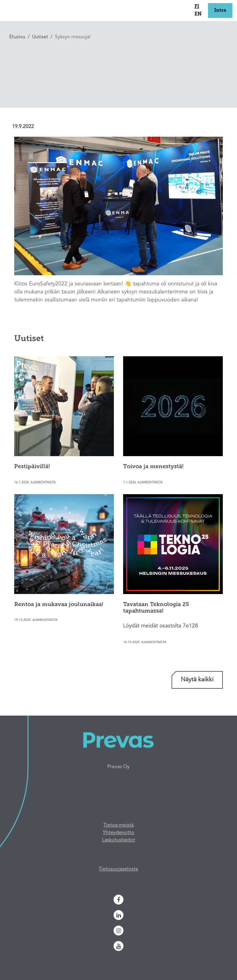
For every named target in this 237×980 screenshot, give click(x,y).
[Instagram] (118, 931)
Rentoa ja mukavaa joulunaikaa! (59, 605)
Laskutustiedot (119, 840)
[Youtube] (118, 946)
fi (197, 7)
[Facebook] (118, 900)
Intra (220, 11)
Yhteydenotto (118, 833)
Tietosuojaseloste (118, 869)
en (198, 14)
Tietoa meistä (118, 825)
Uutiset (40, 37)
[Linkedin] (118, 915)
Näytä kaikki (197, 680)
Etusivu (17, 37)
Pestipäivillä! (32, 467)
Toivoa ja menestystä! (153, 467)
